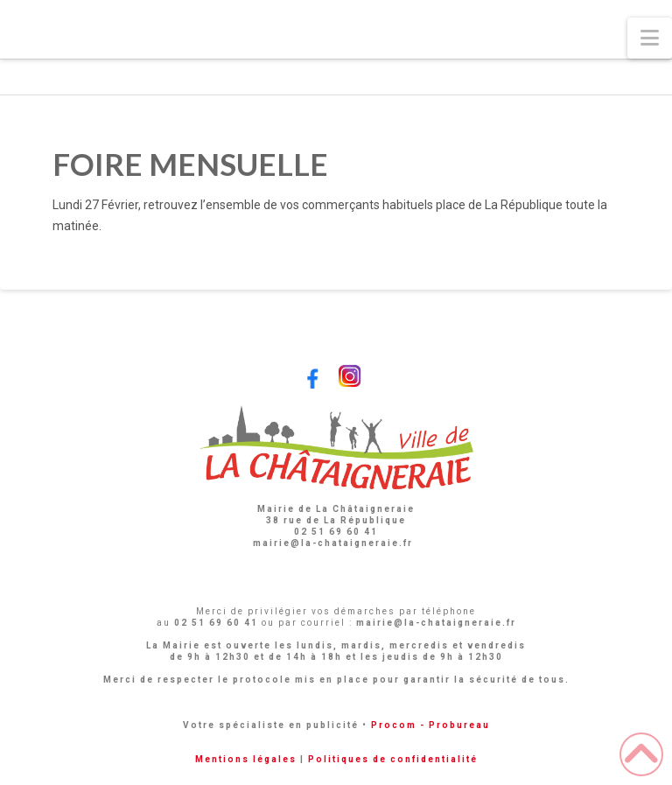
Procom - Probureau (430, 725)
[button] (650, 38)
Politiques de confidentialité (393, 759)
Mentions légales (246, 759)
